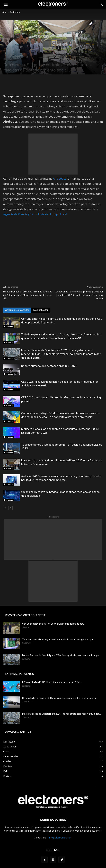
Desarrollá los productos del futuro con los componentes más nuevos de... (60, 698)
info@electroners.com (60, 838)
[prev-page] (5, 508)
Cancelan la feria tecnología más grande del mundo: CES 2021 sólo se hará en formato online (79, 295)
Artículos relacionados (17, 310)
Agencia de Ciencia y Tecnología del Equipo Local (35, 214)
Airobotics (60, 179)
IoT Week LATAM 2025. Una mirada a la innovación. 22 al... (52, 682)
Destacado (15, 12)
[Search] (101, 4)
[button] (6, 4)
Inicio (4, 12)
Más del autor (41, 310)
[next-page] (11, 508)
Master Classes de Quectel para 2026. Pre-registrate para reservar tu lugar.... (62, 655)
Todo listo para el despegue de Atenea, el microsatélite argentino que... (59, 640)
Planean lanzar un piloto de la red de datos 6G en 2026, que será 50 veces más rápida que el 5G (28, 295)
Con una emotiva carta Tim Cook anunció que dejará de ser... (53, 624)
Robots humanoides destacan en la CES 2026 (49, 366)
